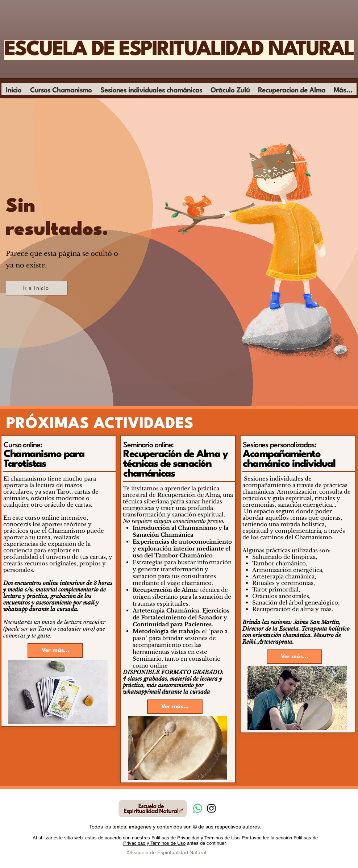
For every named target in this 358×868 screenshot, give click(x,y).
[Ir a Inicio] (37, 288)
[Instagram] (211, 808)
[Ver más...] (55, 651)
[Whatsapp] (198, 808)
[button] (61, 93)
